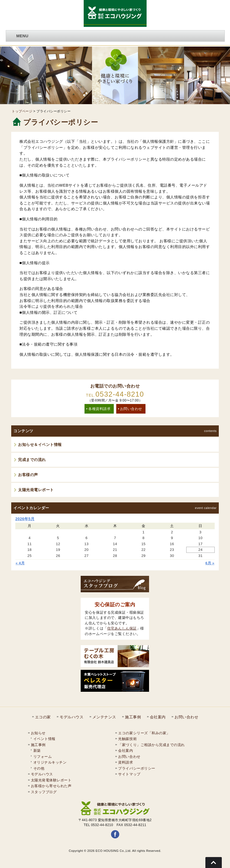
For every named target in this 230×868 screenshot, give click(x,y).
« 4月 (20, 563)
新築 (37, 751)
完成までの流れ (32, 460)
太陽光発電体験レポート (51, 780)
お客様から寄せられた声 (51, 786)
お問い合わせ (131, 409)
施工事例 (133, 717)
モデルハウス (72, 717)
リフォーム (43, 757)
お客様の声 (28, 475)
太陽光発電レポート (36, 490)
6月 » (210, 563)
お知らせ (38, 733)
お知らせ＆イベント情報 (40, 445)
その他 (39, 768)
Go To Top (214, 863)
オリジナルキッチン (50, 762)
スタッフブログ (44, 792)
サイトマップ (129, 774)
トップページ (22, 111)
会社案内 (158, 717)
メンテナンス (104, 717)
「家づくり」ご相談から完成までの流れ (151, 745)
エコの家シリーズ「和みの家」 (144, 733)
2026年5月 (25, 519)
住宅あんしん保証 (122, 628)
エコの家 (43, 717)
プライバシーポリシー (137, 768)
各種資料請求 (99, 409)
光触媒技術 (127, 739)
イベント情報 (44, 739)
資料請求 (126, 762)
